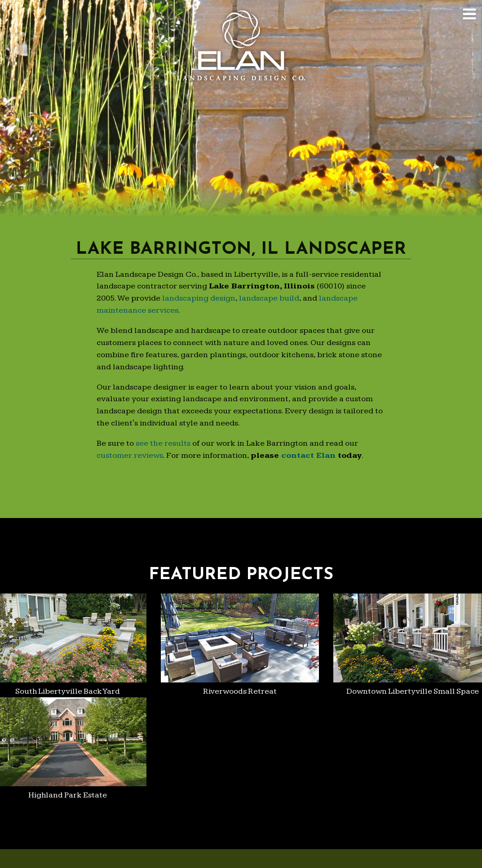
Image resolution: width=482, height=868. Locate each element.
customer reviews (130, 455)
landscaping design (199, 298)
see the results (163, 443)
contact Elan (308, 455)
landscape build (269, 298)
